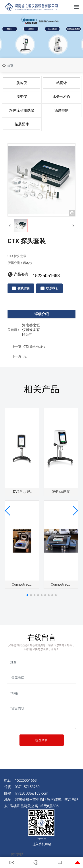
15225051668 (26, 780)
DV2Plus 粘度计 (22, 493)
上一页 (17, 347)
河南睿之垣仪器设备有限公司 (31, 330)
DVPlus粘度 (61, 492)
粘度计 (62, 83)
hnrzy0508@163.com (32, 793)
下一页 (17, 356)
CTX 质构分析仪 (35, 347)
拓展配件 (22, 124)
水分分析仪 (62, 97)
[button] (27, 595)
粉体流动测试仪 (22, 110)
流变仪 (22, 97)
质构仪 (22, 83)
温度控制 (62, 110)
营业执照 (17, 854)
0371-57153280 (27, 787)
